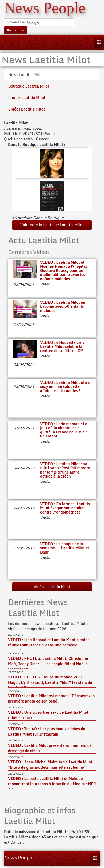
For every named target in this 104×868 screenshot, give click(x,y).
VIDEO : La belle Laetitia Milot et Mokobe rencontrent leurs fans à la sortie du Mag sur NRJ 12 (52, 784)
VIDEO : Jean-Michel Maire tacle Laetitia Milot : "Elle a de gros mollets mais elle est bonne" (51, 765)
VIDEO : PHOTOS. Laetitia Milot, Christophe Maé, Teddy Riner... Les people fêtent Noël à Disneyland (48, 664)
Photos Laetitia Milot (27, 98)
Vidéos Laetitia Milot (27, 109)
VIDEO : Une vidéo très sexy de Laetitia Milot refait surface (48, 715)
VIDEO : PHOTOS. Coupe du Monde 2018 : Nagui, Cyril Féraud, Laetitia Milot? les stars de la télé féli (50, 682)
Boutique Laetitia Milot (29, 86)
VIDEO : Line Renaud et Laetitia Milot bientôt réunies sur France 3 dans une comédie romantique (49, 645)
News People (19, 857)
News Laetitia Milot (26, 75)
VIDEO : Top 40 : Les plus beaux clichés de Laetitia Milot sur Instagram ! (47, 731)
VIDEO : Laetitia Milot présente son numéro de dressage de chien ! (50, 748)
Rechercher (16, 30)
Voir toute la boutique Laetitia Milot (52, 225)
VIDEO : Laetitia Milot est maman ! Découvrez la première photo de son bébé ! (51, 698)
